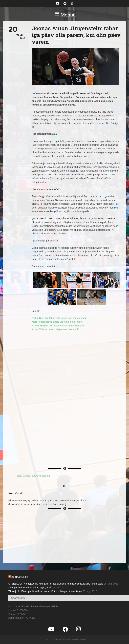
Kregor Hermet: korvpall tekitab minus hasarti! (58, 326)
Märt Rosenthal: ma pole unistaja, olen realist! (58, 322)
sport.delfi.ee (20, 577)
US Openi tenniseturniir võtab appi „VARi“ (30, 588)
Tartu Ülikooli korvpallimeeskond (34, 476)
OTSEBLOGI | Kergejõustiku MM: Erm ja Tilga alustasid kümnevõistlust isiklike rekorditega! (56, 584)
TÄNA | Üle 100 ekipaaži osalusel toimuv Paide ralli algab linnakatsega (45, 591)
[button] (64, 15)
